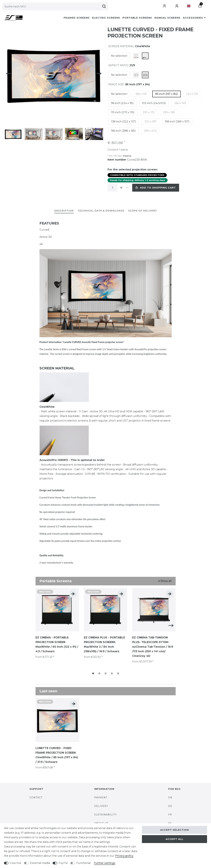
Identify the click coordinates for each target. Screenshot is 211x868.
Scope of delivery (143, 211)
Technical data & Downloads (101, 211)
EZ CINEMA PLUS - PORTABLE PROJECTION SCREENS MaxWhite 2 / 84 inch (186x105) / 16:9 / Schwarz (104, 644)
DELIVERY (101, 806)
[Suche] (104, 6)
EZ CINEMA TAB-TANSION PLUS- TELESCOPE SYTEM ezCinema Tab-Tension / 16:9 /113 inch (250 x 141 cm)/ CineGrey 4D (153, 647)
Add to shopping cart (156, 188)
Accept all (174, 839)
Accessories (193, 18)
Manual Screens (167, 18)
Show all (165, 581)
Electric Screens (106, 18)
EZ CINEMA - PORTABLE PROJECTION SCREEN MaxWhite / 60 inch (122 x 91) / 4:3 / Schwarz (57, 644)
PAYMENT (101, 798)
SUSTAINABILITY (105, 815)
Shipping (127, 156)
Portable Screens (137, 18)
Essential (16, 863)
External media (40, 863)
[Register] (177, 6)
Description (64, 211)
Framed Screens (77, 18)
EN (170, 798)
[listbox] (57, 610)
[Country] (189, 6)
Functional (83, 863)
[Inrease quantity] (121, 188)
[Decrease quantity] (127, 188)
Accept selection (174, 830)
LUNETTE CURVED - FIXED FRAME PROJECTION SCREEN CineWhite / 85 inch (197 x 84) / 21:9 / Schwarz (57, 755)
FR (170, 815)
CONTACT (36, 798)
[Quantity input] (112, 188)
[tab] (64, 211)
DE (170, 806)
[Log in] (165, 6)
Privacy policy (124, 856)
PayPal (63, 863)
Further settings (105, 863)
